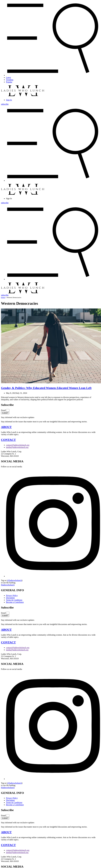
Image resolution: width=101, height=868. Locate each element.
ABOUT (6, 427)
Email (4, 410)
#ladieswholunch (8, 585)
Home (3, 297)
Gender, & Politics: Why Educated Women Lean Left (46, 388)
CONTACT (8, 440)
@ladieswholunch (15, 580)
